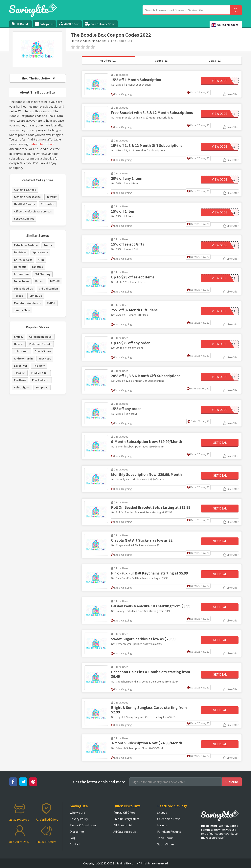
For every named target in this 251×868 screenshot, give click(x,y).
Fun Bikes (20, 380)
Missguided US (23, 288)
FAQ (72, 838)
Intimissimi (21, 274)
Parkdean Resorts (40, 344)
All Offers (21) (108, 61)
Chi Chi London (48, 288)
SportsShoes (43, 351)
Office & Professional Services (33, 211)
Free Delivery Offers (100, 24)
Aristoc (48, 245)
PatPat (51, 303)
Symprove (42, 387)
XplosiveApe (40, 252)
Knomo (40, 281)
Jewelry (52, 197)
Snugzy (19, 337)
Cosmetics (48, 204)
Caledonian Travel (41, 337)
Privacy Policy (79, 819)
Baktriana (20, 252)
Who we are (77, 813)
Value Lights (22, 387)
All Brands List (123, 825)
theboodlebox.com (41, 144)
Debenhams (22, 281)
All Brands (21, 24)
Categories (44, 24)
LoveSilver (21, 366)
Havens (19, 344)
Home (75, 41)
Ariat (41, 260)
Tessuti (19, 296)
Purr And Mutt (41, 380)
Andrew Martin (23, 358)
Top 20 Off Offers (124, 813)
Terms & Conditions (83, 825)
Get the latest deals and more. (100, 782)
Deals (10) (215, 61)
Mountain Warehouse (28, 303)
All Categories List (125, 832)
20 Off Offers (69, 24)
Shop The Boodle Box (38, 78)
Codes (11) (162, 61)
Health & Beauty (24, 204)
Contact (75, 844)
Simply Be (36, 296)
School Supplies (24, 218)
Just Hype (45, 358)
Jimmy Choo (22, 310)
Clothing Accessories (27, 197)
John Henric (22, 351)
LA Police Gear (23, 260)
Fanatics (37, 267)
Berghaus (20, 267)
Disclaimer (77, 832)
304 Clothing (43, 274)
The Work (39, 366)
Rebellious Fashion (26, 245)
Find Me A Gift (40, 373)
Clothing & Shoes (95, 41)
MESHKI (55, 281)
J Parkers (20, 373)
